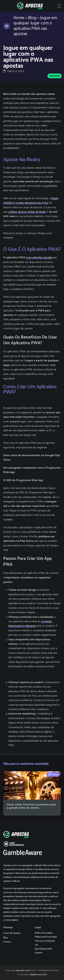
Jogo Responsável (43, 949)
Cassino (7, 942)
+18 (36, 945)
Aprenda (55, 76)
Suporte (38, 953)
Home (19, 18)
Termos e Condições (45, 941)
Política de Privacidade (46, 937)
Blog (32, 18)
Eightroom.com (39, 975)
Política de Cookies (44, 933)
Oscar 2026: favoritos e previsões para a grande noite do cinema (31, 806)
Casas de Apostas (12, 933)
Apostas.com (23, 970)
